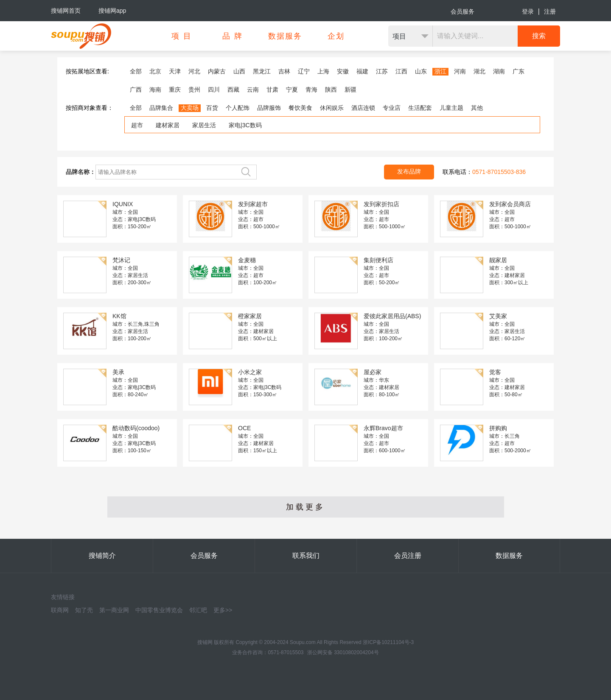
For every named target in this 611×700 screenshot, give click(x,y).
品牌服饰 (269, 108)
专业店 (392, 108)
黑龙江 (262, 71)
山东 (421, 71)
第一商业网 (114, 610)
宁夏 (292, 90)
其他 (477, 108)
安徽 (343, 71)
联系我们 (306, 556)
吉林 (284, 71)
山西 (239, 71)
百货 (212, 108)
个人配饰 (238, 108)
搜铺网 (205, 642)
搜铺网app (112, 11)
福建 (362, 71)
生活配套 (420, 108)
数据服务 (509, 556)
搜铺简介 (102, 556)
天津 (175, 71)
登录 (528, 11)
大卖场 (190, 108)
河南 (460, 71)
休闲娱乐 (332, 108)
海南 (155, 90)
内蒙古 (217, 71)
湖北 (479, 71)
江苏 (382, 71)
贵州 (194, 90)
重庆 (175, 90)
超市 (137, 125)
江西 (401, 71)
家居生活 (204, 125)
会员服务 (462, 11)
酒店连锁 (363, 108)
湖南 (499, 71)
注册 (550, 11)
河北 (194, 71)
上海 (323, 71)
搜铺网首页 (66, 11)
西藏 (233, 90)
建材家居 (168, 125)
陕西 (331, 90)
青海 (311, 90)
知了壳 (84, 610)
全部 (136, 71)
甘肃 (272, 90)
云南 (253, 90)
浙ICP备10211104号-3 (388, 642)
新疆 (350, 90)
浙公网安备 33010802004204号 (343, 652)
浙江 (440, 71)
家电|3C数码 (245, 125)
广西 (136, 90)
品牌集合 (161, 108)
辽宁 (304, 71)
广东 (519, 71)
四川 (214, 90)
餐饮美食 (300, 108)
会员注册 (408, 556)
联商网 (60, 610)
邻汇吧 (198, 610)
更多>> (223, 610)
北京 (155, 71)
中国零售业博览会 (159, 610)
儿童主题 (451, 108)
